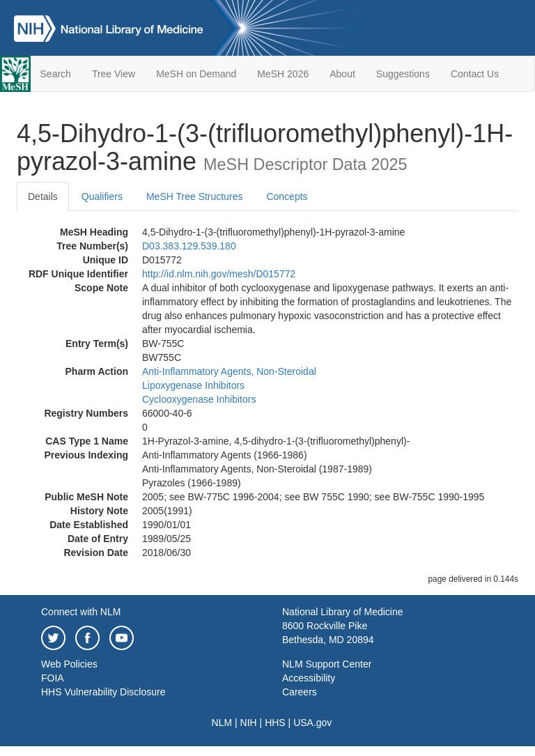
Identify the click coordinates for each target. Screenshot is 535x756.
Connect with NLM (81, 612)
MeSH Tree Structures (195, 196)
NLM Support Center (327, 664)
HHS (275, 723)
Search (56, 74)
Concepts (287, 196)
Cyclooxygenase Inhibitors (199, 399)
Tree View (114, 74)
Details (43, 196)
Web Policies (69, 664)
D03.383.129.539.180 (189, 246)
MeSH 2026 (283, 74)
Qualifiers (102, 196)
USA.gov (312, 723)
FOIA (53, 678)
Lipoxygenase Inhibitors (193, 385)
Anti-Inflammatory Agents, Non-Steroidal (229, 371)
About (342, 74)
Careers (300, 692)
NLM (222, 723)
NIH (249, 723)
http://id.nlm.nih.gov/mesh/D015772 (219, 274)
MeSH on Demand (196, 74)
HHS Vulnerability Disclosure (103, 692)
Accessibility (309, 678)
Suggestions (403, 74)
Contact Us (475, 74)
